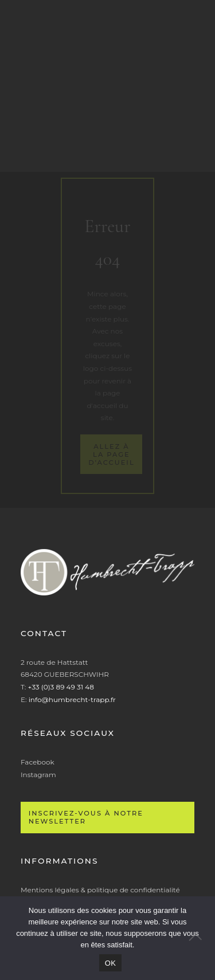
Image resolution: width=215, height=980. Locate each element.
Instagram (38, 775)
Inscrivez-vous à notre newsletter (86, 817)
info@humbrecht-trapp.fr (72, 699)
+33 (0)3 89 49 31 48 (60, 687)
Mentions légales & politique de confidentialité (100, 890)
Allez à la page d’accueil (112, 454)
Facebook (38, 762)
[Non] (201, 938)
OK (110, 963)
